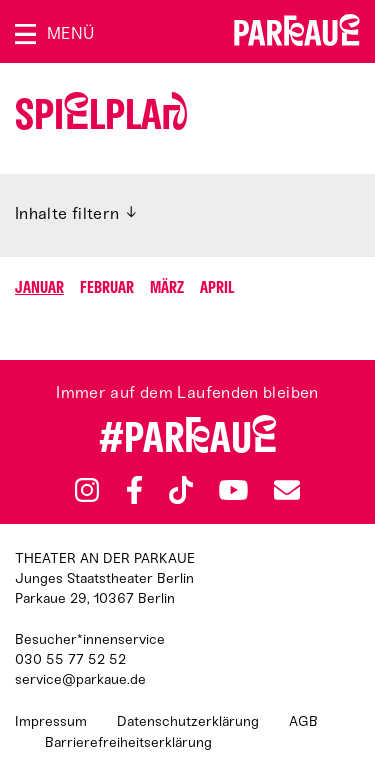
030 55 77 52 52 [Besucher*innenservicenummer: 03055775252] (70, 659)
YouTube (233, 490)
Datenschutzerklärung (188, 721)
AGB (303, 721)
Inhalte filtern (67, 213)
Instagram (87, 490)
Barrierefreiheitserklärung (128, 742)
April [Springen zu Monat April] (217, 287)
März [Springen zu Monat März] (167, 287)
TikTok (181, 490)
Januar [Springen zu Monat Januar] (39, 287)
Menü (70, 33)
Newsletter (287, 489)
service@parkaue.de (80, 679)
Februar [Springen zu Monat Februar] (107, 287)
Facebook (134, 490)
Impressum (51, 721)
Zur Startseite (297, 30)
